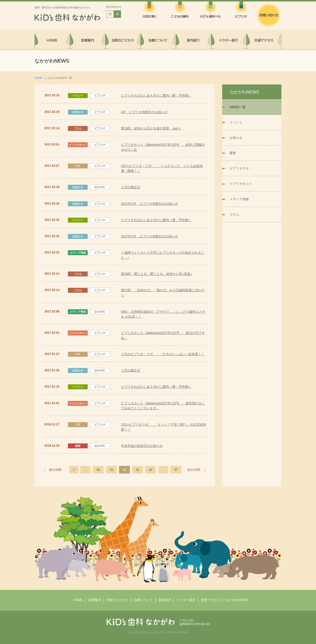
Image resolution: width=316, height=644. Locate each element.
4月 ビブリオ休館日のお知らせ (144, 112)
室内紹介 (165, 600)
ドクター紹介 (186, 600)
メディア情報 (239, 199)
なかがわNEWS (236, 600)
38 (98, 470)
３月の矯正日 (131, 187)
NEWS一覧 (238, 107)
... (86, 470)
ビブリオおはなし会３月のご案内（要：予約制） (156, 220)
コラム (234, 215)
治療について (143, 600)
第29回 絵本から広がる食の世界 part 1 (151, 128)
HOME (39, 78)
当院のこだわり (117, 600)
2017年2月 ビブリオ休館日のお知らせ (149, 236)
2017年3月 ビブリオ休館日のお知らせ (149, 204)
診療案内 (95, 600)
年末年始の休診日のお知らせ (142, 446)
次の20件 (194, 470)
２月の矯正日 (131, 370)
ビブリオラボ (239, 168)
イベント (236, 122)
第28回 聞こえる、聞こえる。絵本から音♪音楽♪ (156, 274)
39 (111, 470)
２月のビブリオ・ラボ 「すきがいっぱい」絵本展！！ (163, 354)
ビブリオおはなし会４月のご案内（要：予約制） (156, 95)
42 (151, 470)
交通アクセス (210, 600)
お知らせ (236, 138)
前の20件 (55, 470)
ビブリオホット (241, 184)
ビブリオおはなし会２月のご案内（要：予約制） (156, 387)
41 (138, 470)
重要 (233, 153)
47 (176, 470)
